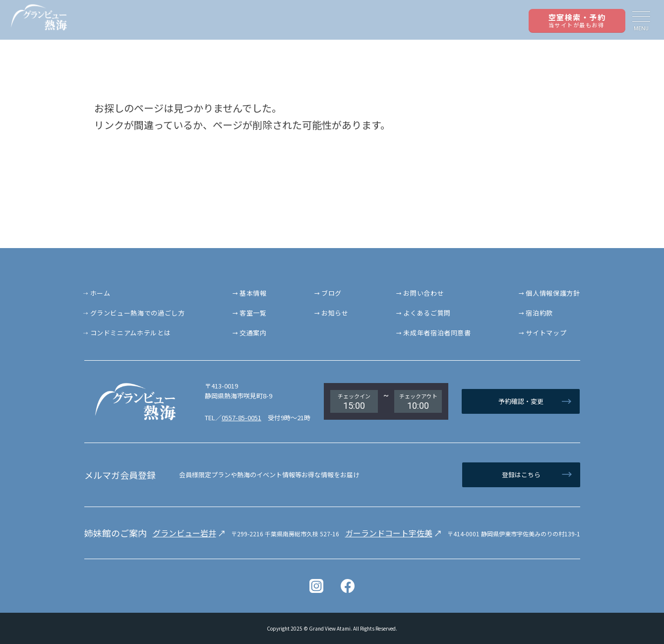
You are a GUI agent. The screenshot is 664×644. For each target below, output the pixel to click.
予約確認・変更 (521, 401)
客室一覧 (253, 313)
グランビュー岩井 (184, 533)
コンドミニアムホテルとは (131, 333)
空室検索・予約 (577, 20)
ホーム (100, 293)
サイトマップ (546, 333)
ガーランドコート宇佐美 (389, 533)
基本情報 (253, 293)
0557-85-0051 (241, 418)
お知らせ (335, 313)
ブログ (332, 293)
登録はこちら (521, 475)
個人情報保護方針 (553, 293)
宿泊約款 (539, 313)
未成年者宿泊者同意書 (437, 333)
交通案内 (253, 333)
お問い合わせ (423, 293)
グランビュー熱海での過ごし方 (138, 313)
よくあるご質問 (427, 313)
